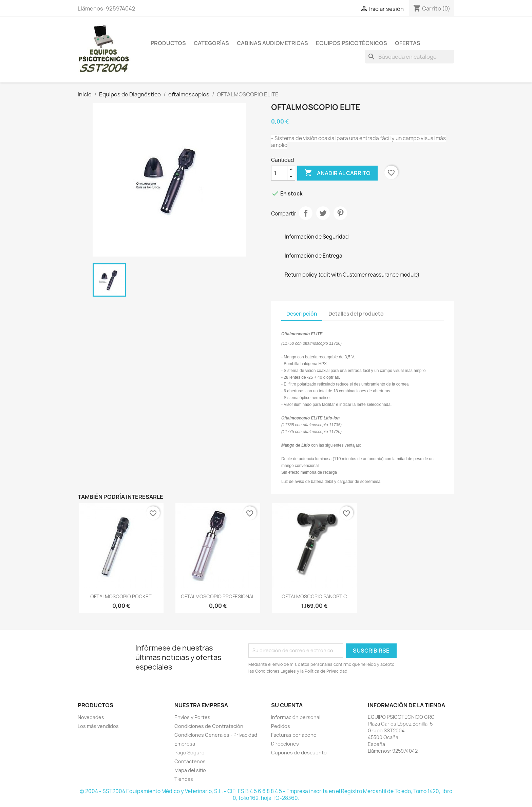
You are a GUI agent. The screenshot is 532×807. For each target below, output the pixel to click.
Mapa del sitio (190, 770)
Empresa (185, 744)
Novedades (91, 717)
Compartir (306, 213)
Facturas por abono (294, 735)
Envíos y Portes (192, 717)
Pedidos (281, 726)
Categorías (211, 43)
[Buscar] (410, 57)
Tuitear (323, 213)
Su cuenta (287, 705)
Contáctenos (190, 761)
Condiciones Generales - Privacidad (216, 735)
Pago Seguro (189, 753)
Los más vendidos (98, 726)
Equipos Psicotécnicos (351, 43)
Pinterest (340, 213)
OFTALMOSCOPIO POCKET (121, 596)
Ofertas (408, 43)
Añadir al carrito (337, 173)
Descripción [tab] (302, 314)
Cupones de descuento (299, 753)
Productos (168, 43)
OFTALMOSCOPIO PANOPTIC (314, 596)
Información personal (296, 717)
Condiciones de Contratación (209, 726)
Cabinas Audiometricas (272, 43)
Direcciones (285, 744)
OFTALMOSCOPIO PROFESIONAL (218, 596)
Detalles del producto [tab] (356, 314)
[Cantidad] (279, 173)
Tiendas (184, 779)
